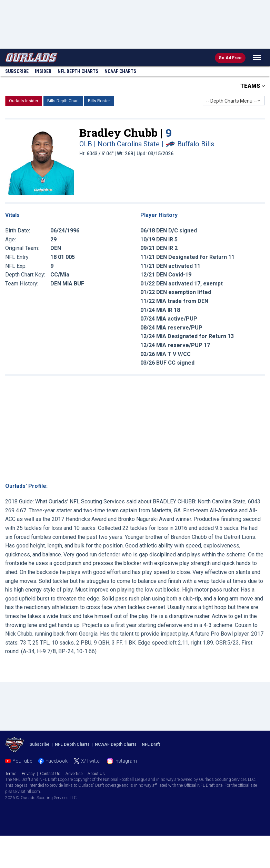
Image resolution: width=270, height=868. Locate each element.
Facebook (57, 761)
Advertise (74, 774)
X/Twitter (91, 761)
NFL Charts (78, 71)
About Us (96, 774)
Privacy (28, 774)
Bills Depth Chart (63, 101)
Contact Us (50, 774)
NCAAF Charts (120, 71)
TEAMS (253, 86)
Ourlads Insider (24, 101)
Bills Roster (99, 101)
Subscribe (17, 71)
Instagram (126, 761)
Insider (43, 71)
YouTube (22, 761)
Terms (11, 774)
